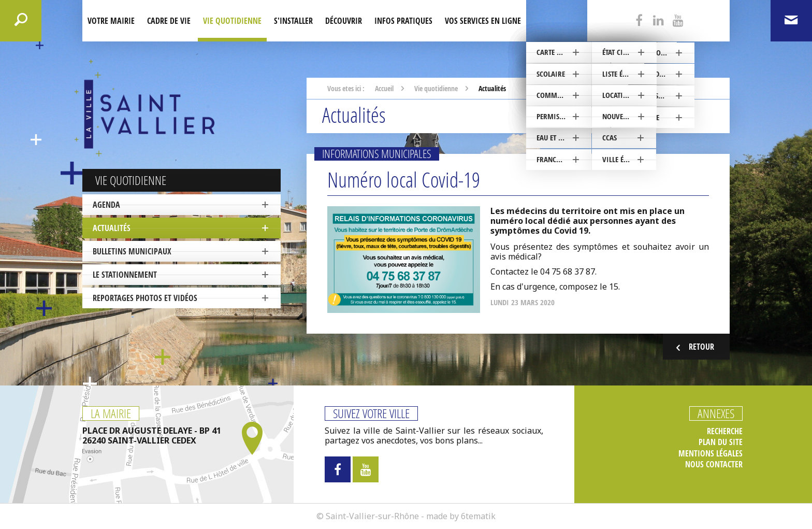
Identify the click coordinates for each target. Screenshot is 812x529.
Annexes (716, 413)
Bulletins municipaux (132, 251)
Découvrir (344, 21)
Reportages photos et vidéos (145, 298)
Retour (694, 347)
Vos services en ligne (483, 21)
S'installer (293, 21)
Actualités (112, 228)
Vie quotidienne (232, 21)
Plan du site (721, 442)
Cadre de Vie (169, 21)
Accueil (384, 88)
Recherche (725, 431)
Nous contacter (714, 464)
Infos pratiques (403, 21)
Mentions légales (711, 454)
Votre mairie (111, 21)
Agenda (106, 205)
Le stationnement (125, 275)
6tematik (478, 516)
